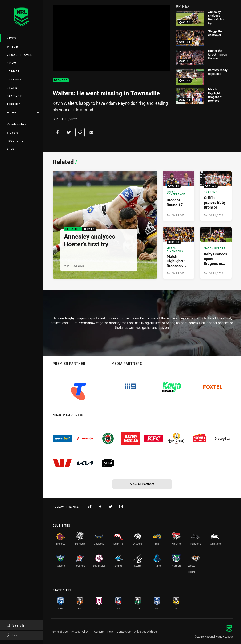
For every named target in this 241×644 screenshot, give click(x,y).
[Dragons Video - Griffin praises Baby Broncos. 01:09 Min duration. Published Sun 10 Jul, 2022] (216, 196)
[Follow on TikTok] (90, 507)
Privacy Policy (80, 632)
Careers (99, 632)
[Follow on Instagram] (121, 507)
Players (14, 79)
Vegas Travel (20, 55)
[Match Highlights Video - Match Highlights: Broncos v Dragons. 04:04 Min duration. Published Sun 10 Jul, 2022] (179, 253)
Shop (10, 149)
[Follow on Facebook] (100, 507)
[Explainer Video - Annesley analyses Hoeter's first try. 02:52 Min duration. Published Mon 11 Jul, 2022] (105, 225)
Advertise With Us (146, 632)
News (12, 38)
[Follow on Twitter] (111, 507)
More (23, 112)
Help (110, 632)
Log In (15, 635)
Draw (12, 63)
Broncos (61, 80)
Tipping (14, 104)
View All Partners (142, 484)
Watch (13, 46)
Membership (16, 124)
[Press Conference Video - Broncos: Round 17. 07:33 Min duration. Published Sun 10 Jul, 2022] (179, 196)
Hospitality (15, 141)
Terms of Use (59, 632)
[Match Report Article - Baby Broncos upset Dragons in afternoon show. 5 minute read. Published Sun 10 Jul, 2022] (216, 253)
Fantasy (14, 96)
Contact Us (124, 632)
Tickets (12, 133)
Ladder (13, 71)
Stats (12, 88)
